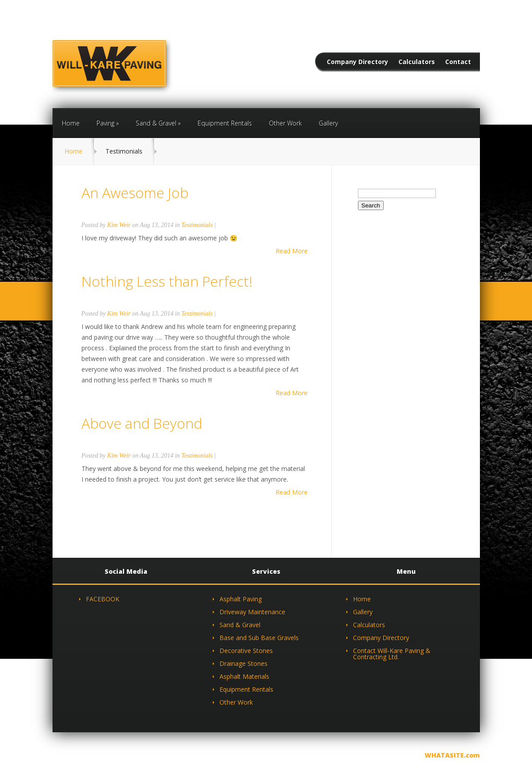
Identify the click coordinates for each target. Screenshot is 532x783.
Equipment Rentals (225, 123)
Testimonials (197, 225)
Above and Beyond (142, 423)
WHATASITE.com (452, 755)
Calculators (417, 62)
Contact (458, 62)
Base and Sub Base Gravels (259, 638)
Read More (292, 251)
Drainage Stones (244, 663)
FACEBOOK (103, 599)
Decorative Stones (246, 651)
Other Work (285, 123)
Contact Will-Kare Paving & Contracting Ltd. (392, 654)
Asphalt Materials (244, 676)
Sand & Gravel (156, 123)
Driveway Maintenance (252, 612)
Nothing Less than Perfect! (167, 281)
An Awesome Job (135, 193)
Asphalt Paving (241, 599)
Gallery (328, 123)
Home (71, 123)
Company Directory (357, 62)
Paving (106, 123)
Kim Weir (119, 225)
